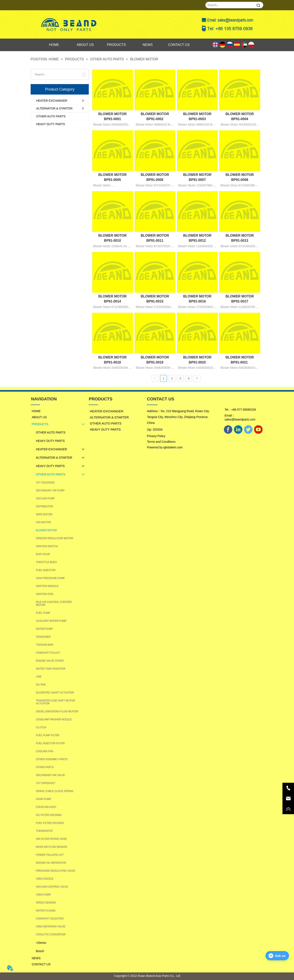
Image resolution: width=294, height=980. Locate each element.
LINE (39, 676)
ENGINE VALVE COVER (50, 661)
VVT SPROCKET (46, 783)
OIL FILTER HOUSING (49, 815)
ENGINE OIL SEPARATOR (51, 863)
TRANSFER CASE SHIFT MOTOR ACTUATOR (55, 702)
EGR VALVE (43, 554)
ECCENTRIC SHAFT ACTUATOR (55, 692)
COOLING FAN (44, 751)
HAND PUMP (43, 799)
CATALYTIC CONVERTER (51, 934)
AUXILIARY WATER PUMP (51, 621)
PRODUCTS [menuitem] (116, 45)
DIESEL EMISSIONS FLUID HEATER (57, 711)
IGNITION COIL (45, 594)
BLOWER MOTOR (144, 59)
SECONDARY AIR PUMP (50, 490)
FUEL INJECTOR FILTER (50, 743)
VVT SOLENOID (45, 482)
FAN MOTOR (43, 522)
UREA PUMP (43, 894)
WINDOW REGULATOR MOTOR (54, 538)
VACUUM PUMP (45, 498)
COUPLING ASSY (46, 807)
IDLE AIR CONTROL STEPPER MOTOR (54, 603)
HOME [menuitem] (54, 45)
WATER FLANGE (46, 910)
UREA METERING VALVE (51, 926)
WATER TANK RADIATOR (51, 668)
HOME (54, 59)
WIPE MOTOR (44, 514)
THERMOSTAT (44, 831)
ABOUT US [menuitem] (85, 45)
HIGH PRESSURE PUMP (50, 578)
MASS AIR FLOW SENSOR (52, 847)
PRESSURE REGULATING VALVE (56, 871)
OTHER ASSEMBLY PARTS (52, 759)
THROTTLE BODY (46, 562)
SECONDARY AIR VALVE (50, 775)
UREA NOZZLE (45, 879)
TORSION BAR (44, 645)
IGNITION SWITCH (47, 546)
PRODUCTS (74, 59)
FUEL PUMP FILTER (48, 735)
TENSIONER (43, 637)
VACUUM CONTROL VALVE (52, 887)
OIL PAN (41, 684)
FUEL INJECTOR (46, 570)
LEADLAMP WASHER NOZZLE (54, 719)
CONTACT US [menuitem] (179, 45)
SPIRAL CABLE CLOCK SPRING (55, 791)
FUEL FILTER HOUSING (50, 823)
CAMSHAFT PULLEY (48, 653)
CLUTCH (41, 727)
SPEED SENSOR (46, 902)
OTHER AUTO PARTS (107, 59)
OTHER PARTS (45, 767)
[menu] (116, 45)
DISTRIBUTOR (44, 506)
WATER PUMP (44, 629)
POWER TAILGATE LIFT (50, 855)
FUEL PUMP (43, 613)
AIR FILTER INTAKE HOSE (51, 839)
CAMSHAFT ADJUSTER (50, 918)
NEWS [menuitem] (148, 45)
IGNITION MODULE (47, 586)
